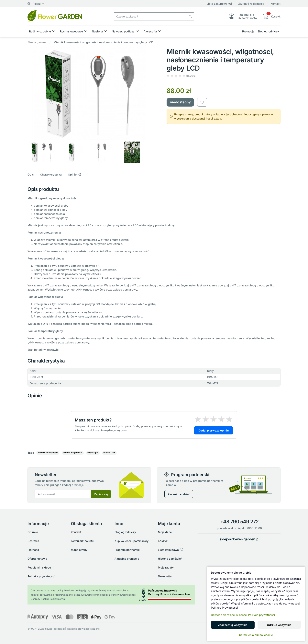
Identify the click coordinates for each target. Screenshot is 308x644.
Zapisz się (101, 494)
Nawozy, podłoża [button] (123, 31)
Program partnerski (127, 550)
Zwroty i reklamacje (251, 4)
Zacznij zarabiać (179, 494)
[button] (272, 16)
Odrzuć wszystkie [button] (279, 625)
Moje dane (165, 532)
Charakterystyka (51, 174)
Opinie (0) (75, 174)
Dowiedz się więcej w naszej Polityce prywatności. (243, 615)
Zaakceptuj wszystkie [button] (233, 625)
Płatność (33, 550)
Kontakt (275, 4)
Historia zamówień (170, 559)
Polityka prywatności (41, 576)
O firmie (33, 532)
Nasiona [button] (97, 31)
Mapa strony (79, 550)
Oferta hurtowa (37, 559)
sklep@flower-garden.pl (239, 539)
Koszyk (163, 541)
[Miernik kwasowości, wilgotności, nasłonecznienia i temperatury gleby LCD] (55, 16)
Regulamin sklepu (39, 567)
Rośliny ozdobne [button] (40, 31)
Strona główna (37, 42)
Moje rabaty (166, 567)
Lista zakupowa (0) (219, 4)
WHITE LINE (109, 453)
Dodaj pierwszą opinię (214, 430)
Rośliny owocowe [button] (71, 31)
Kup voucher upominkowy (132, 541)
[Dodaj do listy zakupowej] (202, 102)
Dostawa (33, 541)
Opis (31, 174)
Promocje (248, 31)
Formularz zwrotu (82, 541)
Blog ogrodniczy (268, 31)
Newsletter (165, 576)
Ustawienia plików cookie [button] (256, 635)
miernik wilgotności (73, 453)
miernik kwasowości (48, 453)
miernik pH (93, 453)
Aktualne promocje (127, 559)
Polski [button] (34, 4)
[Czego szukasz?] (190, 16)
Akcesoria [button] (150, 31)
